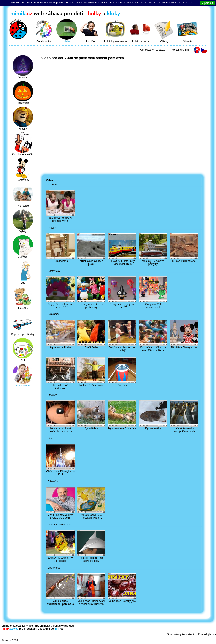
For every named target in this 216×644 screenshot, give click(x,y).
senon (8, 640)
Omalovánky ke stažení (154, 50)
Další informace (184, 3)
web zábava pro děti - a (65, 13)
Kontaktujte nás (180, 50)
